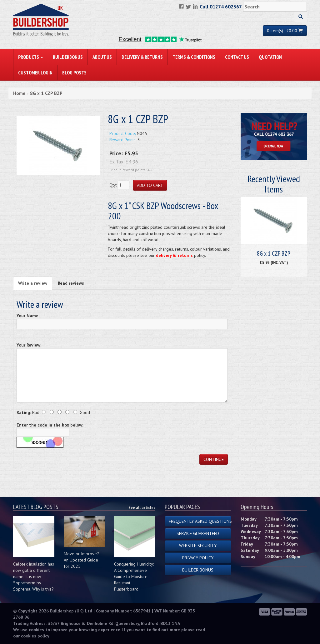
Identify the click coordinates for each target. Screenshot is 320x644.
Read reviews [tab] (71, 283)
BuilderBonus (68, 57)
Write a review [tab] (33, 283)
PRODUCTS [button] (31, 57)
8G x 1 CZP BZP (46, 93)
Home (19, 93)
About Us (102, 57)
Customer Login (35, 72)
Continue (214, 459)
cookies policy (35, 636)
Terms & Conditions (194, 57)
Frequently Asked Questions (200, 521)
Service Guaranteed (198, 533)
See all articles (142, 507)
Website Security (198, 546)
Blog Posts (74, 72)
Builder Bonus (198, 570)
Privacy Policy (198, 558)
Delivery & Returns (142, 57)
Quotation (270, 57)
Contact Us (237, 57)
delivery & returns (174, 255)
